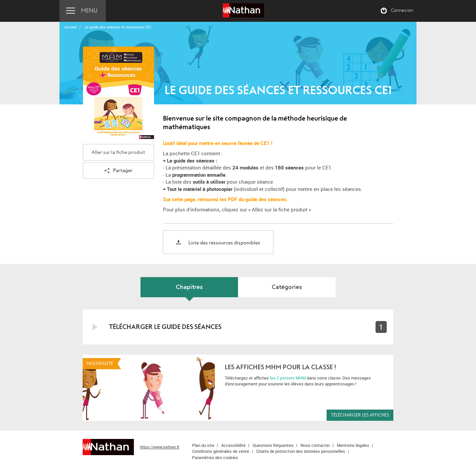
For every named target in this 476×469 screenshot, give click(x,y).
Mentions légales (353, 445)
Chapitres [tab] (189, 287)
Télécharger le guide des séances (165, 327)
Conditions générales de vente (221, 451)
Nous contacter (315, 445)
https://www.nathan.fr (160, 447)
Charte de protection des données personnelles (301, 451)
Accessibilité (233, 445)
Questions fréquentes (273, 445)
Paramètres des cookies (215, 457)
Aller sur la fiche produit (118, 152)
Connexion (402, 11)
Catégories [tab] (287, 287)
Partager (119, 171)
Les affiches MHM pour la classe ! (280, 367)
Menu (89, 11)
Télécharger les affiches (360, 415)
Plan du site (203, 445)
